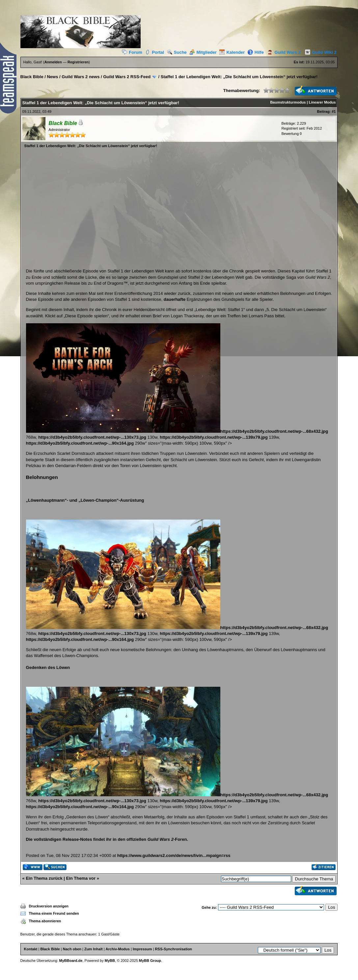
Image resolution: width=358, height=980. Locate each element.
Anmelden (53, 62)
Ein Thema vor (81, 878)
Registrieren (78, 62)
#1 (334, 111)
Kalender (232, 52)
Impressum (142, 949)
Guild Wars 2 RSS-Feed (127, 77)
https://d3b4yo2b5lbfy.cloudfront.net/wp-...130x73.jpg (92, 437)
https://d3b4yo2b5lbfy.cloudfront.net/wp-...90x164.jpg (80, 443)
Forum (132, 52)
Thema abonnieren (45, 921)
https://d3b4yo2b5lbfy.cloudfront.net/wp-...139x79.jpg (214, 437)
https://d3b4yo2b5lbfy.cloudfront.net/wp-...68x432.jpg (177, 431)
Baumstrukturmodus (288, 102)
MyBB (110, 961)
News (52, 77)
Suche (177, 52)
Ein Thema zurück (44, 878)
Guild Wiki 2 (319, 52)
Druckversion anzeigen (49, 906)
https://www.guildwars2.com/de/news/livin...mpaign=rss (174, 855)
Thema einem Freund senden (54, 913)
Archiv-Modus (118, 949)
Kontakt (31, 949)
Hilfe (256, 52)
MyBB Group (150, 961)
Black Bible (32, 77)
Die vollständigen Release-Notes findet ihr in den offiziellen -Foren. (107, 839)
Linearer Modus (322, 102)
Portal (154, 52)
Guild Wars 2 (283, 52)
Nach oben (72, 949)
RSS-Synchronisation (174, 949)
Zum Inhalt (94, 949)
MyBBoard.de (71, 961)
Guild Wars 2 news (81, 77)
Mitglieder (203, 52)
